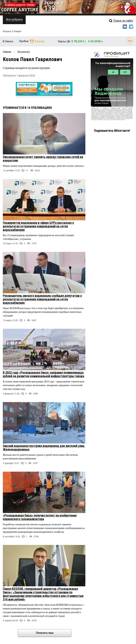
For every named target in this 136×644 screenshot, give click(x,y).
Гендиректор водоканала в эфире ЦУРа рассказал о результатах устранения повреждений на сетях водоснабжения (38, 226)
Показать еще (53, 633)
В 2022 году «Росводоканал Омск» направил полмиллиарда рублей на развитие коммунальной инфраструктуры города (43, 374)
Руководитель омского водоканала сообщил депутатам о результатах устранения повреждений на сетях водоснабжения (42, 299)
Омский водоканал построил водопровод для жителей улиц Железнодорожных (44, 448)
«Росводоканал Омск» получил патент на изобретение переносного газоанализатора (40, 517)
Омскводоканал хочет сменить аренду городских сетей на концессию (43, 159)
